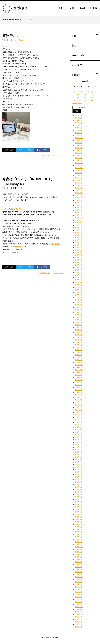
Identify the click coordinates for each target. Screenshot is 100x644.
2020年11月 (79, 190)
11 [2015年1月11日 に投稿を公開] (96, 92)
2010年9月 (78, 492)
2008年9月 (78, 552)
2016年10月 (79, 310)
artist (62, 8)
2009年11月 (79, 517)
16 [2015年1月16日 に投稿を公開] (89, 95)
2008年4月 (78, 564)
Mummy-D (23, 40)
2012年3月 (78, 447)
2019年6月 (78, 233)
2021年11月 (79, 165)
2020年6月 (78, 203)
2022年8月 (78, 143)
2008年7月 (78, 557)
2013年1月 (78, 422)
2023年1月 (78, 135)
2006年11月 (79, 607)
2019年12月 (79, 218)
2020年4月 (78, 208)
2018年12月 (79, 248)
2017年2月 (78, 300)
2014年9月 (78, 372)
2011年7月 (78, 467)
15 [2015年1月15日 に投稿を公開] (85, 95)
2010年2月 (78, 509)
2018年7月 (78, 260)
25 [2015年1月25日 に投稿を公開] (96, 97)
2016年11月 (79, 308)
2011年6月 (78, 470)
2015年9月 (78, 342)
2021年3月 (78, 180)
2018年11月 (79, 250)
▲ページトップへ (58, 156)
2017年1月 (78, 302)
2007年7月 (78, 587)
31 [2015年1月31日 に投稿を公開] (92, 100)
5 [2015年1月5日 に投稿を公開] (74, 92)
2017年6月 (78, 290)
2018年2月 (78, 273)
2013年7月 (78, 407)
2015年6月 (78, 350)
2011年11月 (79, 457)
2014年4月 (78, 385)
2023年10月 (79, 130)
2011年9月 (78, 462)
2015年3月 (78, 357)
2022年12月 (79, 138)
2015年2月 (78, 360)
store (72, 8)
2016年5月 (78, 322)
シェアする (42, 150)
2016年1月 (78, 332)
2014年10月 (79, 370)
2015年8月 (78, 345)
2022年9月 (78, 140)
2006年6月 (78, 619)
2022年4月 (78, 153)
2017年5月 (78, 292)
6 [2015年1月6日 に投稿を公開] (78, 92)
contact (94, 8)
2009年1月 (78, 542)
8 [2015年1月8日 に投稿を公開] (85, 92)
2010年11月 (79, 487)
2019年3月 (78, 240)
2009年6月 (78, 529)
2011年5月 (78, 472)
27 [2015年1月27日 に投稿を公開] (78, 100)
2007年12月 (79, 574)
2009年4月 (78, 534)
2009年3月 (78, 537)
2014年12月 (79, 365)
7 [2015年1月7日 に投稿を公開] (81, 92)
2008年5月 (78, 562)
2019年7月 (78, 230)
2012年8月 (78, 435)
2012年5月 (78, 442)
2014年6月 (78, 380)
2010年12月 (79, 484)
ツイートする (25, 150)
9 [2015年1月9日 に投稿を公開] (89, 92)
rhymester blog (14, 20)
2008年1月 (78, 572)
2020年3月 (78, 210)
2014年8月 (78, 375)
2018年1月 (78, 275)
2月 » (80, 103)
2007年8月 (78, 584)
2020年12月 (79, 188)
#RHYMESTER (17, 247)
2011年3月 (78, 477)
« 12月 (75, 103)
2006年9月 (78, 612)
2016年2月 (78, 330)
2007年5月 (78, 592)
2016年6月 (78, 320)
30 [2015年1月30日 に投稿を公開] (89, 100)
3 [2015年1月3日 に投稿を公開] (92, 89)
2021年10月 (79, 168)
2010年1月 (78, 512)
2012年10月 (79, 430)
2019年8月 (78, 228)
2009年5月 (78, 532)
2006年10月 (79, 609)
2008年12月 (79, 544)
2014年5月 (78, 382)
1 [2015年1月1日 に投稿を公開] (85, 89)
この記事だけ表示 (45, 156)
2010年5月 (78, 502)
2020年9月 (78, 195)
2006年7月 (78, 617)
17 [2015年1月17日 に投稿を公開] (92, 95)
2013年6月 (78, 410)
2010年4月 (78, 505)
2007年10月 (79, 579)
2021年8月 (78, 170)
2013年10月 (79, 400)
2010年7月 (78, 497)
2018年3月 (78, 270)
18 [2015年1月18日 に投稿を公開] (96, 95)
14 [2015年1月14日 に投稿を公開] (81, 95)
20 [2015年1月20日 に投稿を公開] (78, 97)
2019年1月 (78, 245)
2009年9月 (78, 522)
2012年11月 (79, 427)
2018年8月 (78, 258)
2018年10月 (79, 253)
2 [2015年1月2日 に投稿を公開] (89, 89)
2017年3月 (78, 297)
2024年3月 (78, 118)
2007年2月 (78, 599)
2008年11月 (79, 547)
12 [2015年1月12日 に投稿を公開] (74, 95)
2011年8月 (78, 465)
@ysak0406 (55, 244)
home (4, 20)
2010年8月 (78, 495)
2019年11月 (79, 220)
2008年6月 (78, 559)
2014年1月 (78, 392)
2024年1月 (78, 123)
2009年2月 (78, 539)
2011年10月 (79, 460)
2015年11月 (79, 337)
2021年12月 (79, 163)
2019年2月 (78, 243)
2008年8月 (78, 554)
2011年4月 (78, 475)
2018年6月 (78, 263)
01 (29, 20)
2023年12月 (79, 125)
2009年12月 (79, 514)
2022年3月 (78, 155)
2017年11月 (79, 280)
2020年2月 (78, 213)
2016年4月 (78, 325)
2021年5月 (78, 175)
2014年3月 (78, 387)
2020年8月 (78, 198)
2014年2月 (78, 390)
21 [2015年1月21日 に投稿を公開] (81, 97)
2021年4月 (78, 178)
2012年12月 (79, 425)
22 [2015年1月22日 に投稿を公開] (85, 97)
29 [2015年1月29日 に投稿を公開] (85, 100)
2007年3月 (78, 597)
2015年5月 (78, 352)
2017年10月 (79, 283)
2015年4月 (78, 355)
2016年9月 (78, 312)
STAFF (21, 188)
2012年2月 (78, 450)
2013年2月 (78, 420)
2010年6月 (78, 500)
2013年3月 (78, 417)
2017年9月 (78, 285)
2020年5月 (78, 205)
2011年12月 (79, 455)
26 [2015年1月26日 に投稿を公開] (74, 100)
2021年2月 (78, 183)
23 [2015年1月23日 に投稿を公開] (89, 97)
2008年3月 (78, 567)
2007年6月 (78, 589)
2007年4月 (78, 594)
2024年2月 (78, 120)
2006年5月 (78, 622)
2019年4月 (78, 238)
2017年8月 (78, 288)
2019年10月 (79, 223)
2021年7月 (78, 173)
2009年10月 (79, 519)
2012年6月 (78, 440)
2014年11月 (79, 367)
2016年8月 (78, 315)
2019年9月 (78, 225)
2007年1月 (78, 602)
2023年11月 (79, 128)
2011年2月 (78, 480)
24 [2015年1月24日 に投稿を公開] (92, 97)
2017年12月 (79, 278)
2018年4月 (78, 268)
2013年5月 (78, 412)
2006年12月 (79, 604)
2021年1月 (78, 185)
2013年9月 (78, 402)
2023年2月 (78, 133)
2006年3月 (78, 627)
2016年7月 (78, 317)
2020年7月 (78, 200)
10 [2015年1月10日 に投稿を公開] (92, 92)
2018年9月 (78, 255)
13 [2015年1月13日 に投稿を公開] (78, 95)
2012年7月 (78, 437)
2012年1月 (78, 452)
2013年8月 (78, 405)
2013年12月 (79, 395)
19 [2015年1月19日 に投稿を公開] (74, 97)
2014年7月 (78, 377)
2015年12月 (79, 335)
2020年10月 (79, 193)
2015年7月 (78, 347)
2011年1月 (78, 482)
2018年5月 (78, 265)
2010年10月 (79, 490)
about (82, 8)
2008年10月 (79, 549)
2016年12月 (79, 305)
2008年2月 (78, 569)
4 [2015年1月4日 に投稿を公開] (96, 89)
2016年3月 (78, 327)
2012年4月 (78, 445)
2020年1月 (78, 215)
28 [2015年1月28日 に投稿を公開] (81, 100)
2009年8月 (78, 524)
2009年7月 (78, 527)
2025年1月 (78, 115)
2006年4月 (78, 624)
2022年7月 (78, 145)
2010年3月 (78, 507)
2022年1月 (78, 160)
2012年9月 (78, 432)
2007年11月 (79, 577)
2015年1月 (78, 362)
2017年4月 (78, 295)
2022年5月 (78, 150)
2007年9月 (78, 582)
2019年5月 (78, 235)
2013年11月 (79, 397)
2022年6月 (78, 148)
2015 (24, 20)
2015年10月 (79, 340)
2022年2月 (78, 158)
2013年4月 (78, 415)
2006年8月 (78, 614)
